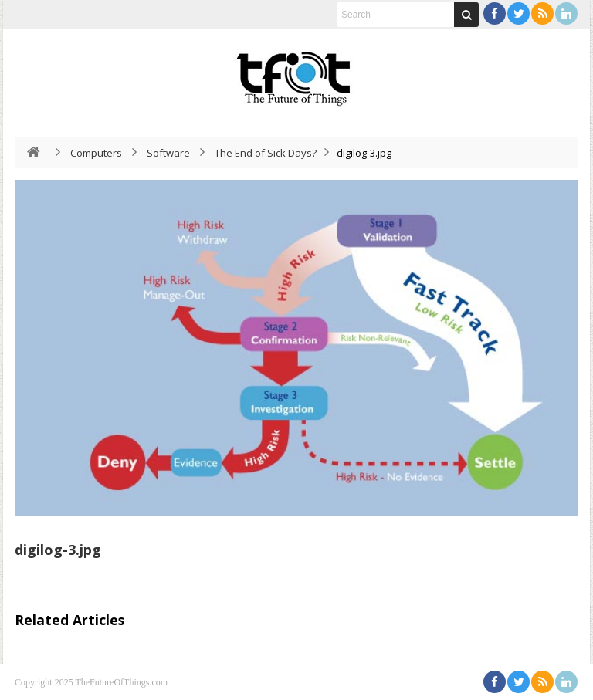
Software (168, 153)
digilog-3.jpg (58, 550)
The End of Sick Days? (266, 153)
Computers (96, 153)
